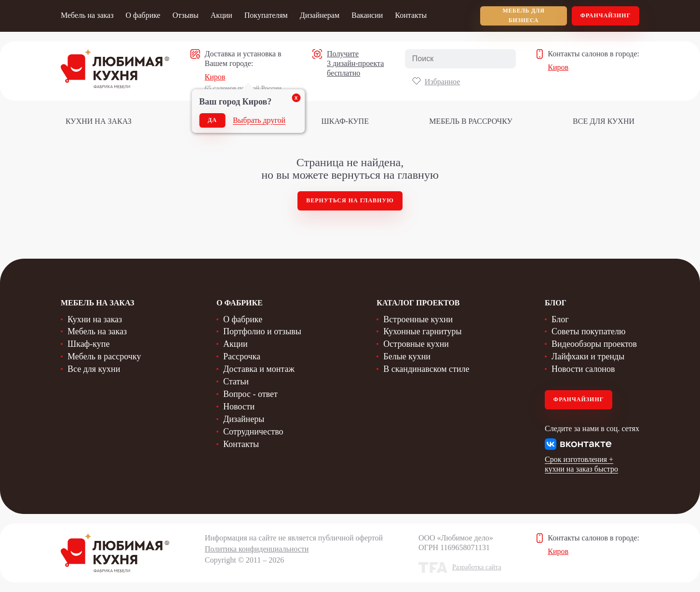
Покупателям (266, 15)
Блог (560, 319)
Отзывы (186, 15)
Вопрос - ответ (250, 394)
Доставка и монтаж (259, 369)
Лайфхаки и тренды (588, 356)
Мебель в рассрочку (471, 121)
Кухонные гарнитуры (422, 331)
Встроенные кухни (418, 319)
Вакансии (367, 15)
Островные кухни (416, 344)
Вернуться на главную (350, 200)
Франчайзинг (606, 15)
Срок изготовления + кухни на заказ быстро (581, 464)
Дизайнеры (244, 419)
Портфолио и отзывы (262, 331)
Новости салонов (583, 369)
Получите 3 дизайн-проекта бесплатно (355, 63)
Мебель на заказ (87, 15)
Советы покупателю (588, 331)
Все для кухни (604, 121)
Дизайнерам (320, 15)
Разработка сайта (477, 567)
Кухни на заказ (99, 121)
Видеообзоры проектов (594, 344)
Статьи (236, 382)
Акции (222, 15)
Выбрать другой (259, 120)
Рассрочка (242, 356)
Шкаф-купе (345, 121)
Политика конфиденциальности (257, 549)
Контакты (411, 15)
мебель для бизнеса (524, 15)
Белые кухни (407, 356)
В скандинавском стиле (426, 369)
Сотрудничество (253, 432)
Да (212, 120)
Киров (215, 77)
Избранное (443, 82)
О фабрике (143, 15)
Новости (239, 407)
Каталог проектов (418, 303)
